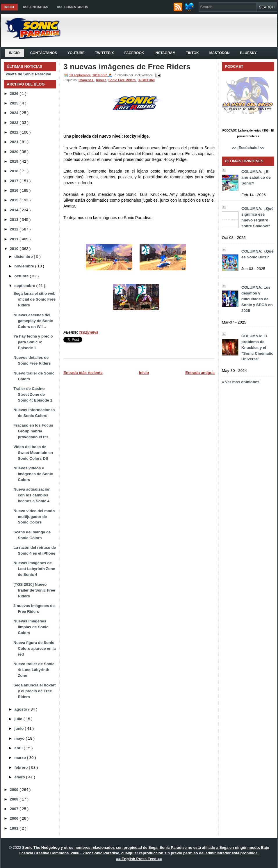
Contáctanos (44, 53)
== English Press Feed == (139, 859)
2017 (15, 181)
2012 (15, 229)
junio (20, 728)
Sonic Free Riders (123, 80)
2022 (15, 132)
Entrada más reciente (83, 373)
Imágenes (86, 80)
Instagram (165, 53)
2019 (15, 161)
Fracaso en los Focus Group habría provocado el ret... (33, 431)
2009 (15, 790)
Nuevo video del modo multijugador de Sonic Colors (34, 517)
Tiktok (192, 53)
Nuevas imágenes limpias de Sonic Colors (31, 627)
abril (19, 748)
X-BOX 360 (146, 80)
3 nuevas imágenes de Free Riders (127, 67)
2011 (15, 239)
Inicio (9, 7)
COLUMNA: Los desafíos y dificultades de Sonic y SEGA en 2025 (257, 299)
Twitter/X (105, 53)
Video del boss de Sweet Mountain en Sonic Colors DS (33, 453)
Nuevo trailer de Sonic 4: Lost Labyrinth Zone (34, 670)
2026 (15, 94)
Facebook (134, 53)
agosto (21, 709)
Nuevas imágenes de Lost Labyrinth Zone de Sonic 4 (34, 569)
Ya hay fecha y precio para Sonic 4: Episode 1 (33, 342)
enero (20, 777)
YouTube (76, 53)
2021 (15, 142)
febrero (22, 767)
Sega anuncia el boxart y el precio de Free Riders (34, 691)
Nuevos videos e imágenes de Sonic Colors (33, 474)
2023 (15, 123)
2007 (15, 809)
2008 (15, 799)
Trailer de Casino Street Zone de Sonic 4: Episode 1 (33, 394)
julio (19, 719)
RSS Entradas (36, 7)
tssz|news (89, 332)
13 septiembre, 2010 (85, 75)
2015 (15, 200)
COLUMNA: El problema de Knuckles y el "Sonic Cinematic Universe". (257, 348)
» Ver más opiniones (241, 382)
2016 (15, 190)
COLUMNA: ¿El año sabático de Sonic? (256, 177)
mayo (20, 738)
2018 (15, 171)
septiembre (25, 286)
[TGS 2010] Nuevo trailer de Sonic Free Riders (34, 590)
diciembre (24, 257)
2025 (15, 103)
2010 (15, 249)
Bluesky (248, 53)
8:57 (104, 75)
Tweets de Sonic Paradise (27, 74)
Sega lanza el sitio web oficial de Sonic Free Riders (34, 299)
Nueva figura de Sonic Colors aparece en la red (34, 648)
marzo (21, 758)
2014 (15, 210)
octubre (22, 276)
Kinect (101, 80)
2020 (15, 152)
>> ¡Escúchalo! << (248, 148)
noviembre (25, 266)
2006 (15, 818)
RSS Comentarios (72, 7)
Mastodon (220, 53)
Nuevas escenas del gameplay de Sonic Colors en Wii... (33, 321)
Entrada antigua (200, 373)
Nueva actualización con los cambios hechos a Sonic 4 (32, 495)
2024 (15, 113)
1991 (15, 828)
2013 (15, 220)
